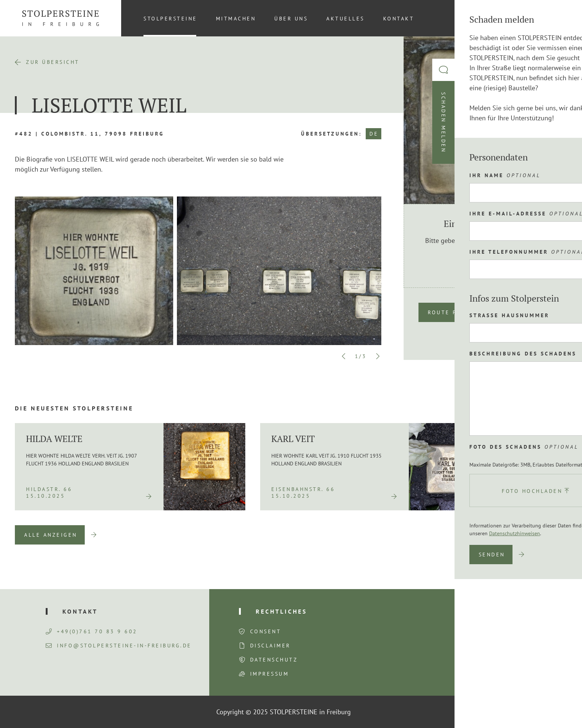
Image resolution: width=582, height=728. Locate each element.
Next (378, 356)
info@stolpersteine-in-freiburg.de (119, 646)
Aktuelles (345, 19)
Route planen (453, 312)
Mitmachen (236, 19)
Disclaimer (270, 646)
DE (374, 134)
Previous (344, 356)
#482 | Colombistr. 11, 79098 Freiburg (90, 134)
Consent (266, 631)
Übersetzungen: (332, 134)
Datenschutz (274, 660)
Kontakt (399, 19)
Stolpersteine (170, 19)
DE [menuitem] (556, 18)
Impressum (270, 674)
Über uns (291, 19)
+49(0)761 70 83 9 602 (92, 631)
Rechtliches (281, 611)
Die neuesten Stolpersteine (74, 408)
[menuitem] (556, 18)
